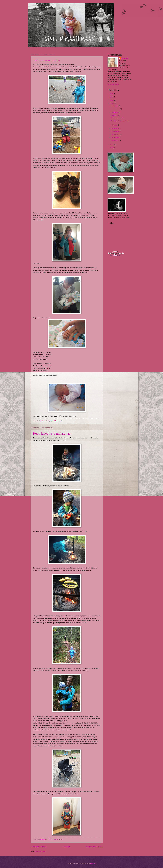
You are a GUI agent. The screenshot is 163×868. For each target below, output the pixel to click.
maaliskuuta (116, 134)
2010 (112, 148)
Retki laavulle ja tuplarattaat (52, 433)
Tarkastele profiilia (113, 84)
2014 (112, 97)
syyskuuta (115, 115)
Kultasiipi (124, 58)
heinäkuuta (115, 128)
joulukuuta (115, 106)
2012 (112, 103)
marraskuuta (116, 109)
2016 (112, 94)
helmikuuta (115, 137)
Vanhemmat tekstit (95, 847)
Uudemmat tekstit (38, 847)
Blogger (93, 864)
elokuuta (114, 125)
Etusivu (66, 847)
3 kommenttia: (59, 421)
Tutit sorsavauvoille (46, 60)
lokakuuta (115, 112)
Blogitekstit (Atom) (40, 851)
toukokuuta (115, 131)
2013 (112, 100)
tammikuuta (115, 141)
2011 (112, 145)
